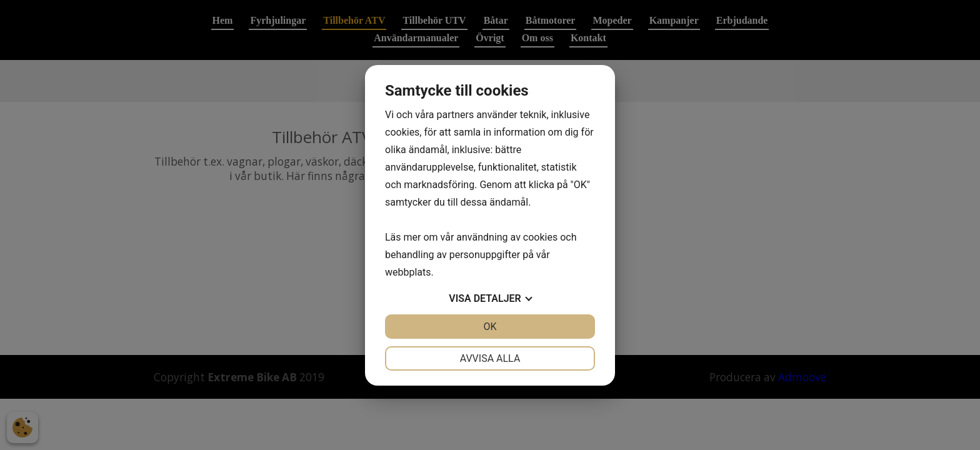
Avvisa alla (490, 358)
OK (490, 327)
